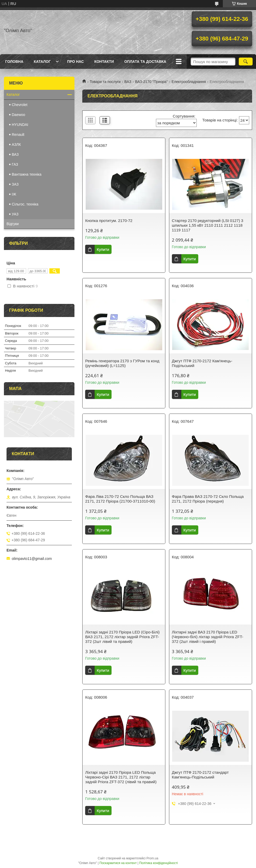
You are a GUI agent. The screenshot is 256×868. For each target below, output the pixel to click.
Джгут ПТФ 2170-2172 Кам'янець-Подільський (202, 363)
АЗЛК (16, 144)
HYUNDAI (20, 125)
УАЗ (15, 214)
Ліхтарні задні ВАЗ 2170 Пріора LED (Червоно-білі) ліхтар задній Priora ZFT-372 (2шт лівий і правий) (208, 637)
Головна (14, 62)
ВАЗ (128, 82)
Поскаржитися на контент (118, 863)
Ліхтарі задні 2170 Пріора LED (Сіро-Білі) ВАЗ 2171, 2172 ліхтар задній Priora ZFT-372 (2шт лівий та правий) (122, 637)
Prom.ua (152, 858)
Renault (18, 135)
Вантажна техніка (27, 174)
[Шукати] (246, 62)
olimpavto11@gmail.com (32, 559)
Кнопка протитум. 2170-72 (109, 221)
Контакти (104, 62)
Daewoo (18, 115)
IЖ (14, 194)
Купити (103, 249)
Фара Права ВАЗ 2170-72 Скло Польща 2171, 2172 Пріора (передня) (208, 499)
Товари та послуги (105, 82)
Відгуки (13, 224)
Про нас (75, 62)
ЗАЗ (15, 184)
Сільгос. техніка (25, 204)
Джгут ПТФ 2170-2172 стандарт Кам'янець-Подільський (200, 775)
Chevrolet (20, 105)
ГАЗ (15, 164)
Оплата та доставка (145, 62)
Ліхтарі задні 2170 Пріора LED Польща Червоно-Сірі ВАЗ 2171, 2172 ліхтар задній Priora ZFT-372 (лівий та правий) (121, 777)
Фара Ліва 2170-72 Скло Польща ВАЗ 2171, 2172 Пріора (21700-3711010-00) (120, 499)
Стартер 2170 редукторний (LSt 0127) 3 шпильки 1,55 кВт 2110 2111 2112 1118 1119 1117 (208, 225)
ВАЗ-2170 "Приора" (151, 82)
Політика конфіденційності (159, 863)
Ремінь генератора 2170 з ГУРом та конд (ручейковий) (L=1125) (122, 363)
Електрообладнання (189, 82)
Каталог (42, 62)
